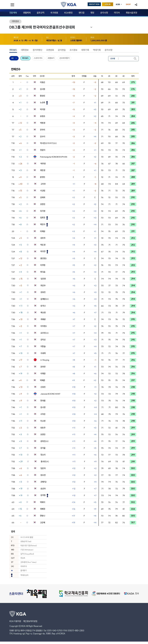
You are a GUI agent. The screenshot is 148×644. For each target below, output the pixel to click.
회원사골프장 (132, 13)
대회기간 (16, 37)
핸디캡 (82, 13)
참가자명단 (38, 50)
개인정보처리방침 (30, 621)
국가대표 (54, 13)
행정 (92, 13)
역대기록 (97, 50)
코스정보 (73, 50)
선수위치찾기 (64, 58)
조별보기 (51, 58)
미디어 (117, 13)
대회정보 (25, 50)
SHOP (128, 4)
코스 (47, 37)
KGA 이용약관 (15, 621)
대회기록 (85, 50)
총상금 (92, 37)
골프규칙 (41, 13)
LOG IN (108, 4)
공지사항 (104, 13)
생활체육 (27, 13)
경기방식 (73, 37)
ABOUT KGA (94, 4)
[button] (136, 4)
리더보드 (13, 50)
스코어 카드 (38, 58)
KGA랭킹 (68, 13)
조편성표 (50, 50)
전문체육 (13, 13)
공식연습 (62, 50)
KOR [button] (118, 4)
